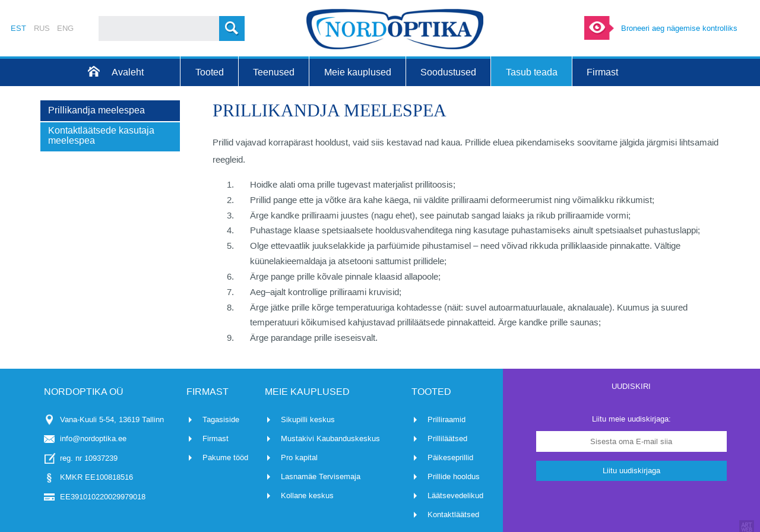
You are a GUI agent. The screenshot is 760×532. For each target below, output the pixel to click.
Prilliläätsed (447, 438)
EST (18, 28)
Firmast (216, 438)
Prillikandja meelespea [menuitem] (96, 110)
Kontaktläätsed (453, 514)
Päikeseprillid (450, 457)
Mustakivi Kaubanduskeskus (330, 438)
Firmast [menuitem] (602, 72)
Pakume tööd (225, 457)
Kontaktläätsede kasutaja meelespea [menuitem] (101, 135)
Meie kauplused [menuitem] (358, 72)
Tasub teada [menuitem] (532, 72)
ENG (65, 28)
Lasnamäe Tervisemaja (321, 476)
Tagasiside (221, 419)
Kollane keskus (307, 495)
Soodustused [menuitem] (448, 72)
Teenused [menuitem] (274, 72)
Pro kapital (299, 457)
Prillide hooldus (454, 476)
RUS (42, 28)
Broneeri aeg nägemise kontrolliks (679, 28)
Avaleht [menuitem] (128, 72)
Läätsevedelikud (455, 495)
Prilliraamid (446, 419)
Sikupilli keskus (308, 419)
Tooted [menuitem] (210, 72)
